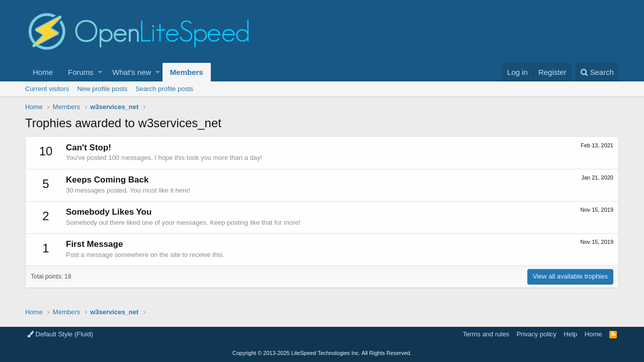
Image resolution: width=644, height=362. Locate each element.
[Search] (597, 72)
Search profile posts (164, 89)
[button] (100, 72)
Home (43, 72)
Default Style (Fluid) (60, 334)
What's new (132, 72)
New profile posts (102, 89)
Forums (81, 72)
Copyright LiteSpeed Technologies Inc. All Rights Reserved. (322, 353)
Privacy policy (537, 334)
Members (187, 72)
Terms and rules (486, 334)
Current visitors (47, 89)
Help (571, 334)
